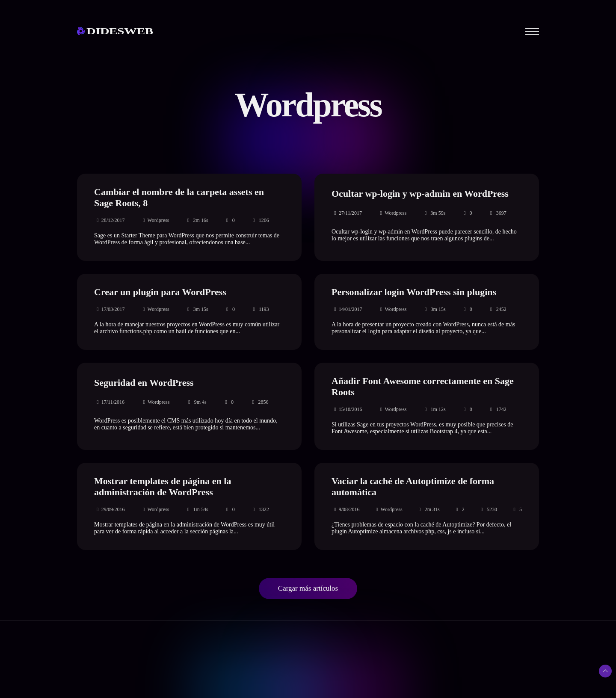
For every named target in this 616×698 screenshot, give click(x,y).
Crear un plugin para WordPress (160, 292)
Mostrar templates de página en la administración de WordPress (163, 487)
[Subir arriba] (605, 671)
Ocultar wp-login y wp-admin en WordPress (420, 194)
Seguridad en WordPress (144, 383)
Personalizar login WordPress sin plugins (414, 292)
